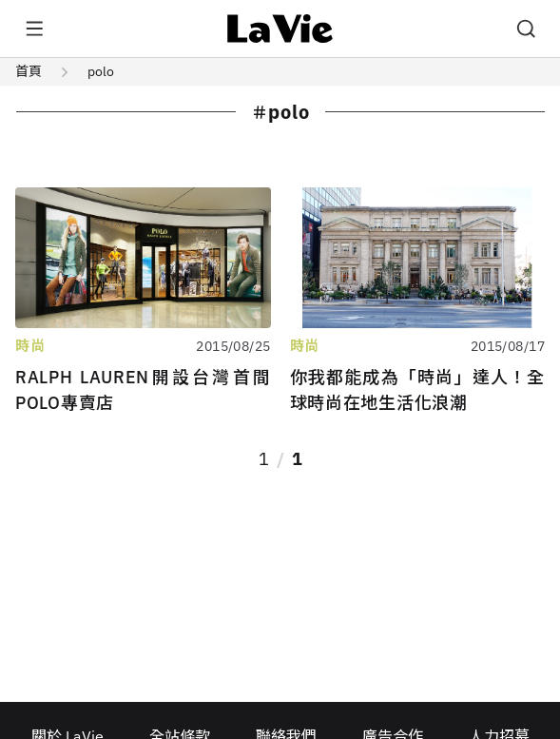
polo (101, 71)
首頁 (29, 71)
